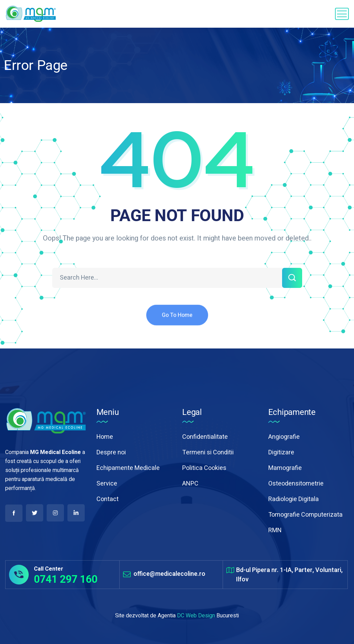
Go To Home (177, 320)
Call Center (49, 569)
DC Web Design (196, 616)
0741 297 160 (66, 579)
